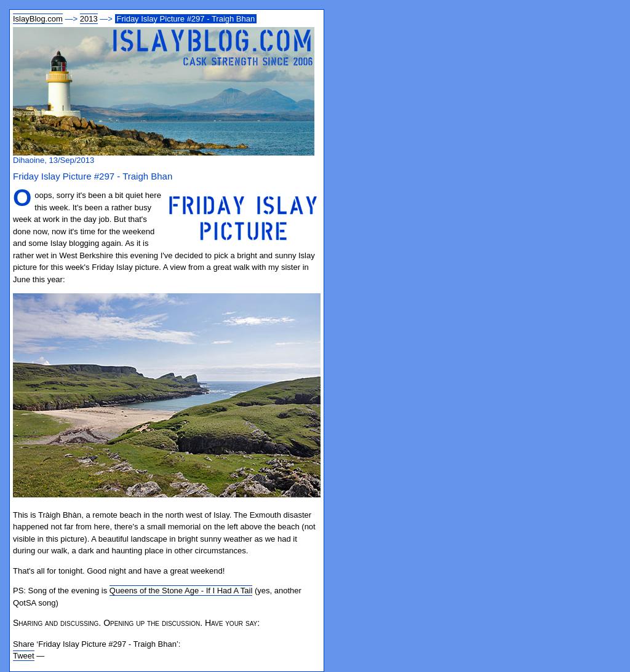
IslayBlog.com (38, 19)
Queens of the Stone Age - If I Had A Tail (181, 591)
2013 (89, 19)
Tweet (24, 656)
